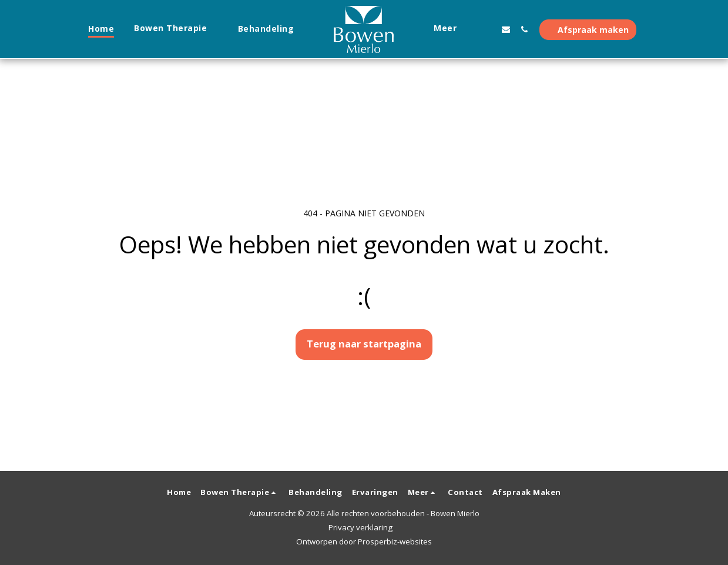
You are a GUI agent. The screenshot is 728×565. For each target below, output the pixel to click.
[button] (176, 29)
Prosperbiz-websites (395, 541)
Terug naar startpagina (364, 344)
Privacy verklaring (360, 527)
